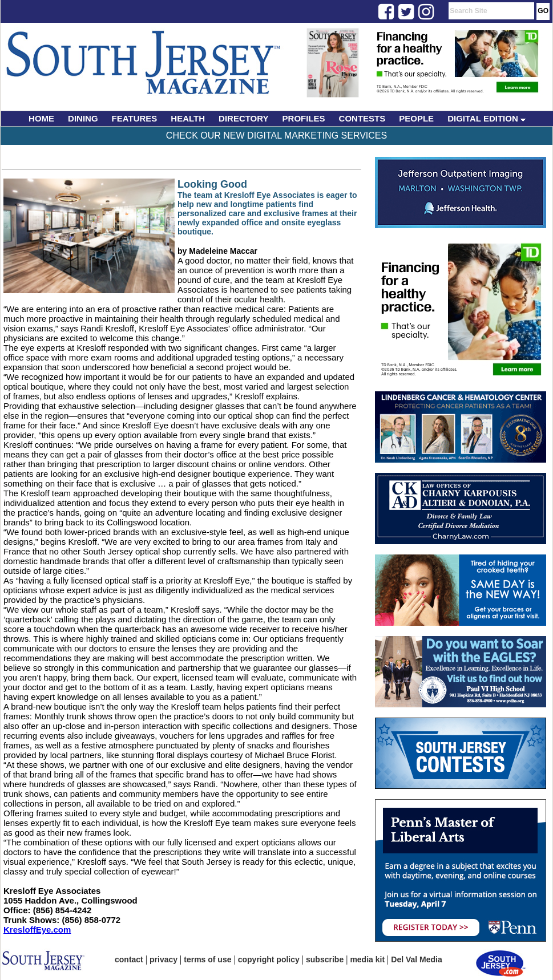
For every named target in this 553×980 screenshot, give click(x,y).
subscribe (325, 959)
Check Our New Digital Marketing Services (276, 135)
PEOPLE (416, 118)
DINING (83, 118)
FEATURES (135, 118)
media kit (367, 959)
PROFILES (304, 118)
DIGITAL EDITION (487, 118)
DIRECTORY (244, 118)
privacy (164, 959)
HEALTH (188, 118)
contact (129, 959)
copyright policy (269, 959)
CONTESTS (362, 118)
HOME (41, 118)
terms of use (207, 959)
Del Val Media (416, 959)
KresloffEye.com (37, 930)
